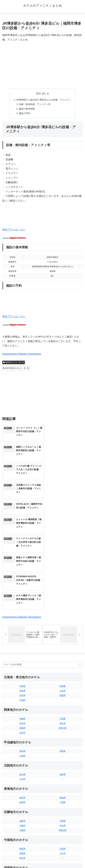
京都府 (22, 734)
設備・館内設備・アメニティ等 (35, 104)
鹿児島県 (63, 818)
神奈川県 (63, 637)
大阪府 (22, 739)
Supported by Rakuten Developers (22, 354)
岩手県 (22, 604)
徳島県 (22, 786)
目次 (38, 93)
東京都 (63, 632)
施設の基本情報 (27, 109)
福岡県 (22, 809)
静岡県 (22, 711)
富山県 (22, 683)
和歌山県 (63, 739)
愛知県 (63, 706)
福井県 (63, 683)
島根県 (22, 762)
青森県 (22, 600)
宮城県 (22, 609)
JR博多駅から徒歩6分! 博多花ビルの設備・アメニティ (44, 100)
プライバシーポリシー (63, 859)
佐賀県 (22, 813)
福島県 (63, 604)
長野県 (63, 660)
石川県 (22, 688)
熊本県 (22, 823)
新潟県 (22, 660)
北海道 (22, 595)
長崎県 (22, 818)
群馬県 (22, 637)
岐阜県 (22, 706)
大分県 (63, 809)
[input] (42, 574)
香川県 (22, 790)
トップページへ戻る (22, 859)
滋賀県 (22, 730)
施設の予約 (25, 114)
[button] (80, 573)
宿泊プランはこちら (14, 230)
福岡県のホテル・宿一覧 (14, 363)
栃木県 (22, 632)
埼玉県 (22, 641)
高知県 (63, 790)
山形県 (63, 600)
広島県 (63, 758)
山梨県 (22, 665)
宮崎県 (63, 813)
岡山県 (22, 767)
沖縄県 (63, 823)
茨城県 (22, 627)
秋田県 (63, 595)
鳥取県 (22, 758)
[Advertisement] (42, 65)
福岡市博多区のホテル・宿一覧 (16, 368)
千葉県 (63, 627)
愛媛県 (63, 786)
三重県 (63, 711)
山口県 (63, 762)
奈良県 (63, 734)
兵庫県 (63, 730)
